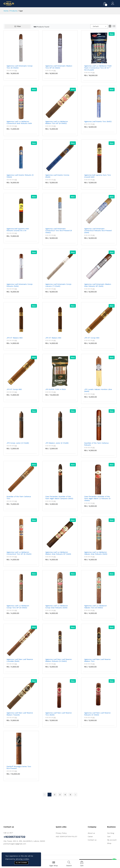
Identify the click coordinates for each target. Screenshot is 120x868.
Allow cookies (21, 863)
